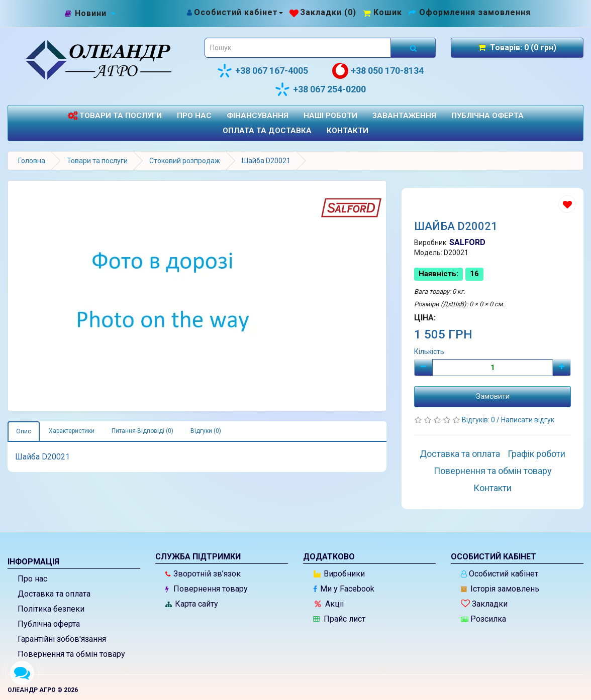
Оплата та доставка (267, 131)
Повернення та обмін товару (493, 471)
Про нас (194, 115)
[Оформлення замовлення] (470, 12)
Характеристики (72, 431)
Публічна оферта (487, 115)
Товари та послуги (115, 116)
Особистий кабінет (500, 574)
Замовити (493, 396)
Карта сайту (192, 604)
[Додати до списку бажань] (567, 204)
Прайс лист (339, 619)
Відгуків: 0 (479, 420)
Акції (329, 604)
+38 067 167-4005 (262, 71)
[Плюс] (562, 368)
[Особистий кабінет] (234, 12)
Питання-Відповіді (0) (142, 431)
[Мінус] (423, 368)
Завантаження (404, 115)
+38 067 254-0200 (320, 89)
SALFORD (467, 242)
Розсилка (483, 619)
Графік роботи (536, 454)
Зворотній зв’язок (203, 574)
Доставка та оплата (460, 454)
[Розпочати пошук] (413, 48)
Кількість (429, 352)
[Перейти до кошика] (382, 12)
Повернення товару (207, 589)
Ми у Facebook (344, 589)
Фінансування (258, 115)
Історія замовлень (500, 589)
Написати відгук (528, 420)
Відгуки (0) (206, 431)
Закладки (484, 604)
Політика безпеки (51, 609)
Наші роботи (330, 115)
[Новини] (91, 14)
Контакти (348, 131)
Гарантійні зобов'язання (62, 639)
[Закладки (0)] (323, 12)
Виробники (339, 574)
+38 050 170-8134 (378, 71)
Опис (24, 431)
